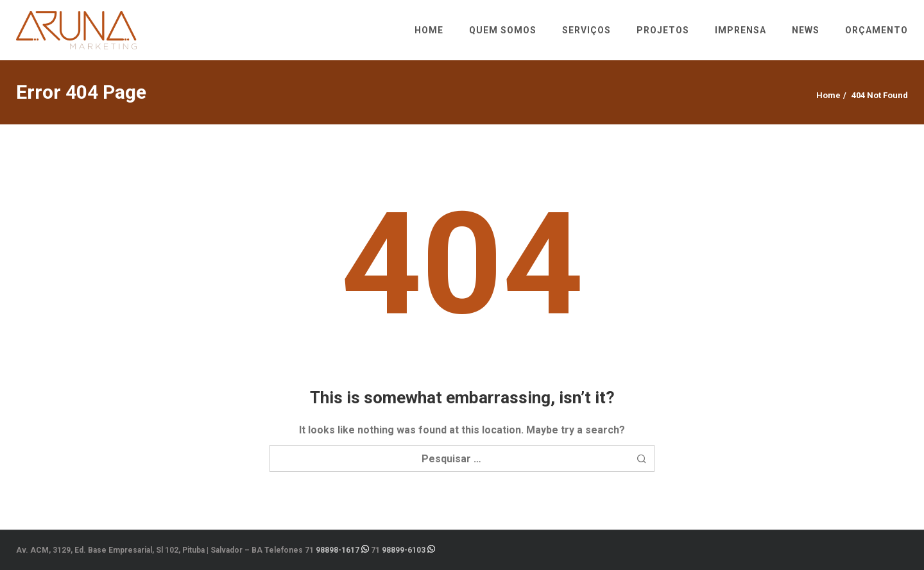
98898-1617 (338, 550)
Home (828, 95)
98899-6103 (404, 550)
